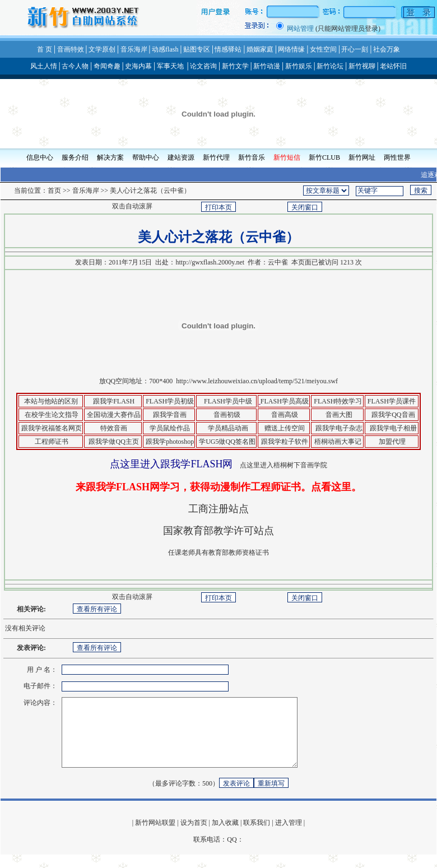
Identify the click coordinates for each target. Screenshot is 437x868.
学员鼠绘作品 (170, 428)
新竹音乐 (252, 157)
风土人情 (44, 66)
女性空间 (323, 49)
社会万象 (387, 49)
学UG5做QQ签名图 (227, 442)
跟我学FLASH (114, 401)
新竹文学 (235, 66)
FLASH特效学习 (337, 401)
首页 (54, 191)
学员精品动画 (228, 428)
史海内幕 (138, 66)
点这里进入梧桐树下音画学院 (283, 465)
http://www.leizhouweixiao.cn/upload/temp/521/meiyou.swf (257, 381)
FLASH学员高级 (285, 401)
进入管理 (289, 836)
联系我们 (257, 836)
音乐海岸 (134, 49)
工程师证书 (51, 442)
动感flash (165, 49)
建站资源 (181, 157)
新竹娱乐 (299, 66)
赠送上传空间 (285, 428)
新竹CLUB (324, 157)
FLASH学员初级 (170, 401)
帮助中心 (146, 157)
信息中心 (40, 157)
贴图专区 (197, 49)
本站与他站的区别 (51, 401)
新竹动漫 (267, 66)
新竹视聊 (362, 66)
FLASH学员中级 (228, 401)
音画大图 (339, 415)
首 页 (45, 49)
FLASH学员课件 (392, 401)
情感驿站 (228, 49)
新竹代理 (216, 157)
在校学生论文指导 (51, 415)
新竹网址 (362, 157)
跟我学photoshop (170, 442)
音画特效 (71, 49)
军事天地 (170, 66)
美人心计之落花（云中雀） (150, 191)
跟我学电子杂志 (339, 428)
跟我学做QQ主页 (113, 442)
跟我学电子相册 (392, 428)
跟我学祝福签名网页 (52, 428)
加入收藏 (225, 836)
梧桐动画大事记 (338, 442)
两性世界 (397, 157)
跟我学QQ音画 (393, 415)
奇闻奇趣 (107, 66)
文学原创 (102, 49)
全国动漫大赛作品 (114, 415)
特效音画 (113, 428)
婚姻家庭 (260, 49)
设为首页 (194, 836)
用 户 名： (42, 670)
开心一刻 (355, 49)
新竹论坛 (330, 66)
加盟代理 (392, 442)
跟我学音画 (170, 415)
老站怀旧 (393, 66)
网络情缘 (291, 49)
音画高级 (285, 415)
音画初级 (227, 415)
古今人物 (75, 66)
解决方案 (110, 157)
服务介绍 (75, 157)
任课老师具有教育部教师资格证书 (218, 553)
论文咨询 (203, 66)
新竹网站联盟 (155, 836)
